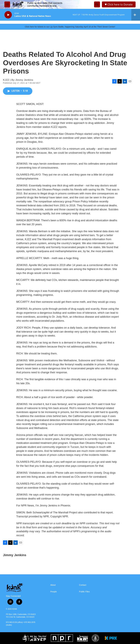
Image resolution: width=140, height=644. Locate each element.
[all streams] (136, 15)
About (53, 585)
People (53, 592)
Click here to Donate (120, 5)
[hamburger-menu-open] (7, 4)
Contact (83, 585)
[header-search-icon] (97, 4)
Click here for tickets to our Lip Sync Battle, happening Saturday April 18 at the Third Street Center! (70, 27)
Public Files (84, 592)
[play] (8, 15)
